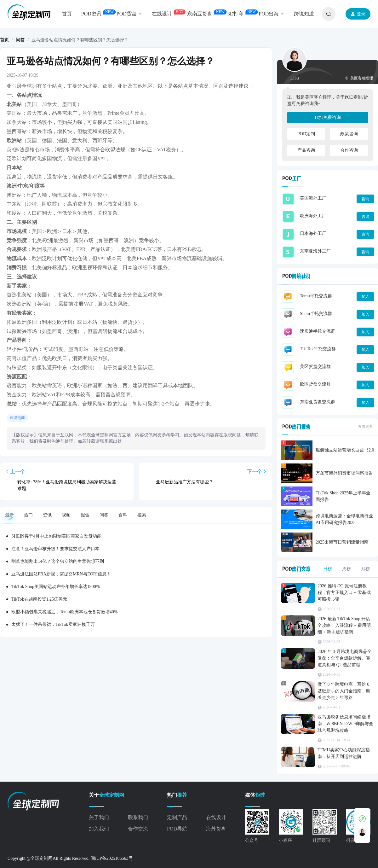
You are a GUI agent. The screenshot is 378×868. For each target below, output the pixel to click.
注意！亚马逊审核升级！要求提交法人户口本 (55, 549)
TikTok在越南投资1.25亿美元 (39, 599)
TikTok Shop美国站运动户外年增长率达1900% (55, 587)
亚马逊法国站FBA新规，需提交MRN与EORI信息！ (61, 574)
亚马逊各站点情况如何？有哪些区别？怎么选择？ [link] (80, 40)
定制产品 (177, 817)
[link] (4, 40)
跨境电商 (17, 418)
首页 (4, 40)
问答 (20, 40)
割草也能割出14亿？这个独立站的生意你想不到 (58, 561)
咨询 (365, 199)
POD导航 (177, 829)
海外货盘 (216, 829)
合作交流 (138, 829)
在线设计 (216, 817)
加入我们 (99, 829)
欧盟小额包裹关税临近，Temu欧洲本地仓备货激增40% (64, 612)
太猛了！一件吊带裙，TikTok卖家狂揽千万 (53, 624)
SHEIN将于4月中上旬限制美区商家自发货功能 (56, 536)
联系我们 (138, 817)
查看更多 (365, 427)
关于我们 (99, 817)
